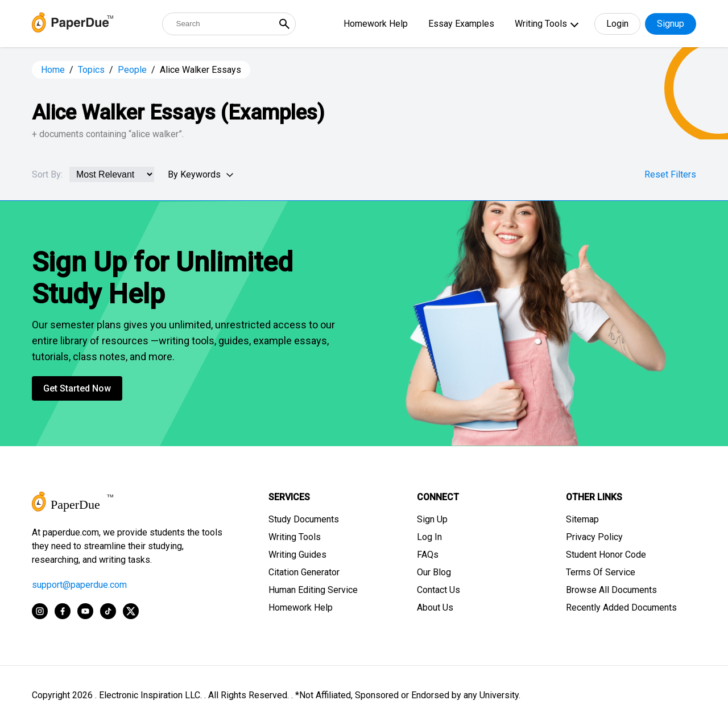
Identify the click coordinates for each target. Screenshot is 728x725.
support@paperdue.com (79, 585)
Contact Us (439, 590)
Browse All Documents (611, 590)
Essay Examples (461, 24)
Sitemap (582, 519)
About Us (435, 607)
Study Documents (304, 519)
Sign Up (432, 519)
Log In (429, 537)
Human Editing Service (313, 590)
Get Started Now (77, 388)
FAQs (428, 555)
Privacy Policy (594, 537)
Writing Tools (541, 24)
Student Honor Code (606, 555)
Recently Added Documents (621, 607)
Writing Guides (297, 555)
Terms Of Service (601, 572)
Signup (671, 24)
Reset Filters (670, 174)
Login (617, 24)
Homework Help (376, 24)
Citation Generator (304, 572)
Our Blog (434, 572)
